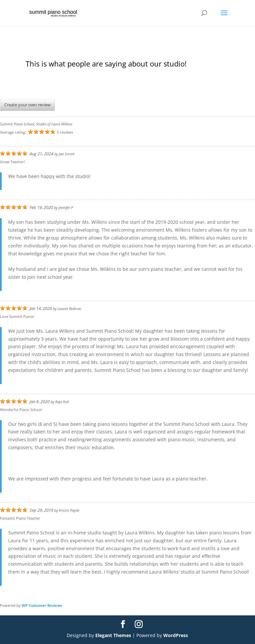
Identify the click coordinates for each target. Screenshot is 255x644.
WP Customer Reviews (42, 605)
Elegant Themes (113, 635)
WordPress (176, 635)
